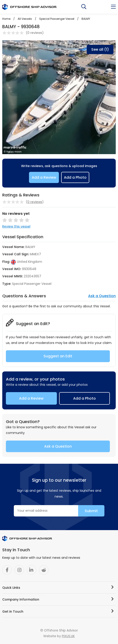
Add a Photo (75, 177)
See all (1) (100, 49)
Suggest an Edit (58, 356)
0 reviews (35, 33)
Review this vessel (16, 226)
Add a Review (44, 177)
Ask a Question (102, 296)
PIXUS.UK (68, 636)
